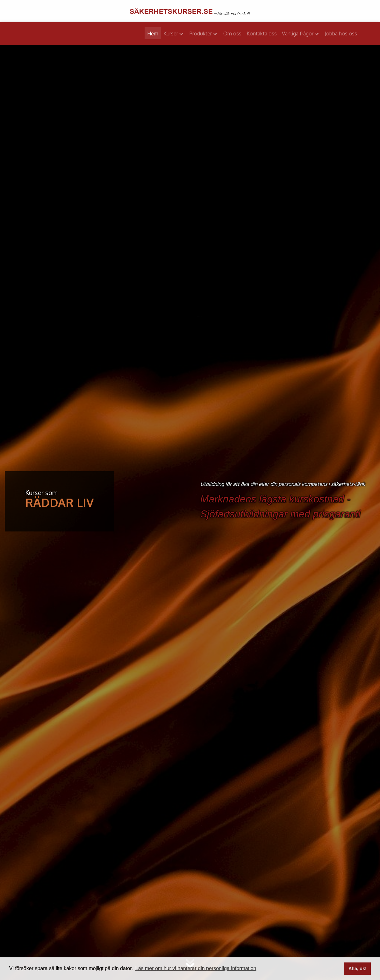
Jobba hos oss (341, 33)
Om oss (232, 33)
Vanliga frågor (298, 33)
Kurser (171, 33)
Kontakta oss (262, 33)
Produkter (201, 33)
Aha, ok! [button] (358, 969)
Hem (153, 33)
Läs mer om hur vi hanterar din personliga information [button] (196, 968)
